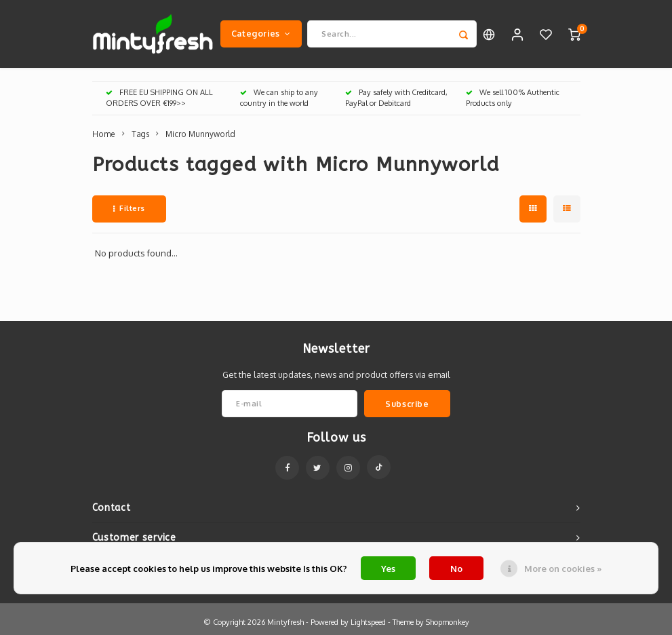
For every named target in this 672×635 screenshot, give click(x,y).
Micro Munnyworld (200, 134)
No (456, 569)
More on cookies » (563, 569)
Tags (140, 134)
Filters (129, 208)
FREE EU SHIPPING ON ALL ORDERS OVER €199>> (159, 98)
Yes (388, 569)
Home (104, 134)
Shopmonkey (448, 622)
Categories (261, 33)
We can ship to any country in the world (279, 98)
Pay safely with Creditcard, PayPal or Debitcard (396, 98)
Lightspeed (368, 622)
